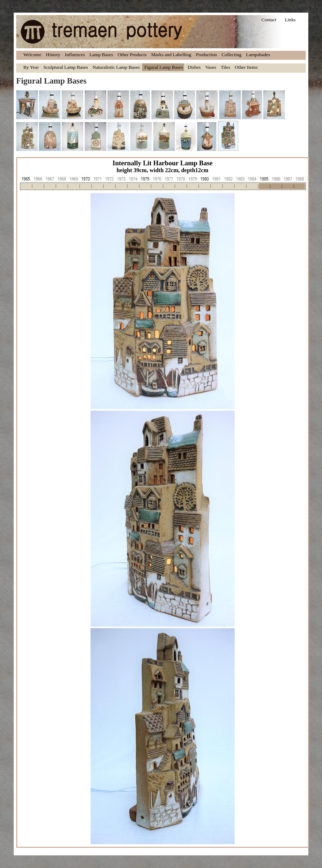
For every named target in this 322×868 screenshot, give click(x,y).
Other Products (132, 55)
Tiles (225, 67)
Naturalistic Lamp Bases (116, 67)
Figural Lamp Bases (164, 67)
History (53, 55)
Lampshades (258, 55)
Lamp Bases (101, 55)
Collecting (231, 55)
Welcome (32, 55)
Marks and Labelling (171, 55)
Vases (211, 67)
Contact (269, 20)
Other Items (246, 67)
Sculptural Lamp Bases (66, 67)
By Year (31, 67)
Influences (75, 55)
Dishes (194, 67)
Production (206, 55)
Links (290, 20)
